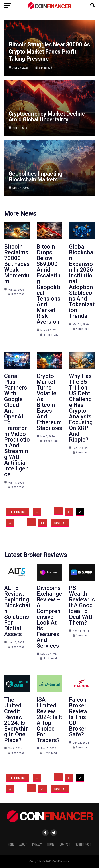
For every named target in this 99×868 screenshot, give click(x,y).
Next (60, 523)
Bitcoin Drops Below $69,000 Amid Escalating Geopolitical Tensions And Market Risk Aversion (49, 284)
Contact (65, 844)
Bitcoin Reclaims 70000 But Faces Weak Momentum (17, 264)
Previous (18, 512)
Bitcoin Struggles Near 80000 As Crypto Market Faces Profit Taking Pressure (49, 52)
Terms (51, 844)
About (23, 844)
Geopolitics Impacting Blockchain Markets (36, 177)
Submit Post (83, 844)
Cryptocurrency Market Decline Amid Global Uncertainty (47, 117)
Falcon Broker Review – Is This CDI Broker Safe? (81, 717)
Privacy (37, 844)
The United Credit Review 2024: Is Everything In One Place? (17, 720)
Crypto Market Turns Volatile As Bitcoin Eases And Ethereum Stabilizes (49, 402)
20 (42, 789)
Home (11, 844)
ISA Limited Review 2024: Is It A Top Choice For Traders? (49, 720)
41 (42, 523)
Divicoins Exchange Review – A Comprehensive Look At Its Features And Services (49, 617)
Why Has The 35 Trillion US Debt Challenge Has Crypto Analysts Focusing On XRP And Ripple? (81, 408)
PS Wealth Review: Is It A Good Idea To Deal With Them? (82, 605)
